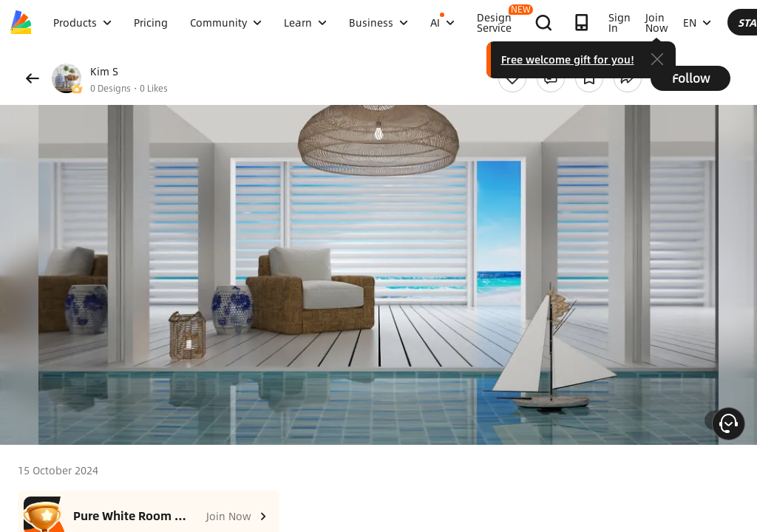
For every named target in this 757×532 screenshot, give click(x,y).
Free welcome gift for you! (687, 59)
